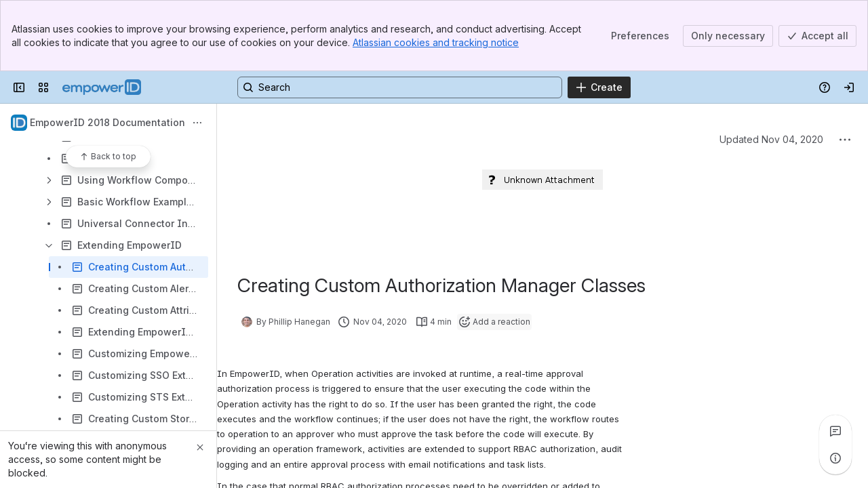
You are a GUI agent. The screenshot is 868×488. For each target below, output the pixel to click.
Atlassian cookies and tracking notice (436, 42)
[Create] (599, 87)
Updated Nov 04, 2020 (771, 139)
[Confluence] (102, 87)
